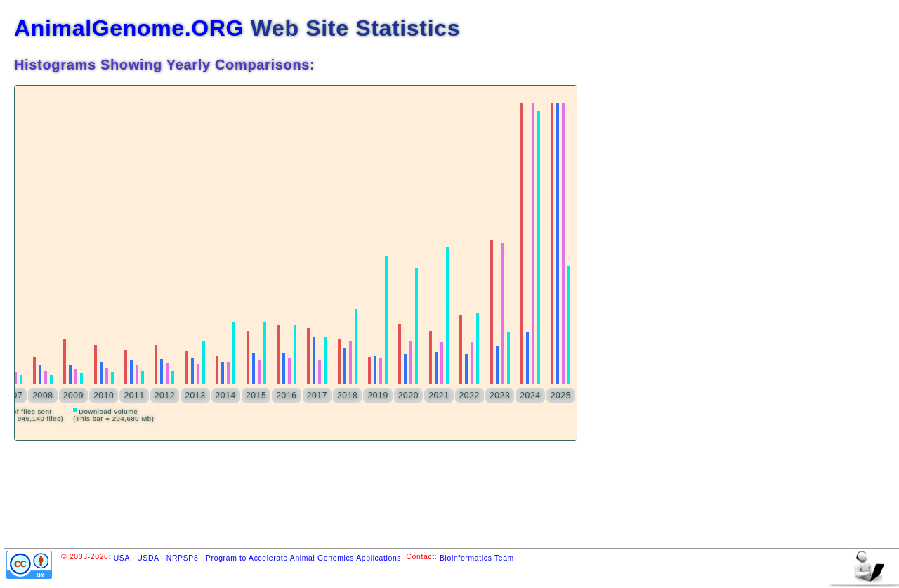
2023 (500, 396)
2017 (317, 396)
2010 (104, 396)
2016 (286, 396)
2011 (134, 396)
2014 (226, 396)
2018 (347, 396)
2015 (256, 396)
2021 (439, 396)
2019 (378, 396)
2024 (530, 396)
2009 (73, 396)
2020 (408, 396)
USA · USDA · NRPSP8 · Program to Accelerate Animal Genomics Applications (258, 558)
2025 (561, 396)
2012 (165, 396)
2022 (470, 396)
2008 (42, 396)
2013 (195, 396)
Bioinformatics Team (477, 558)
